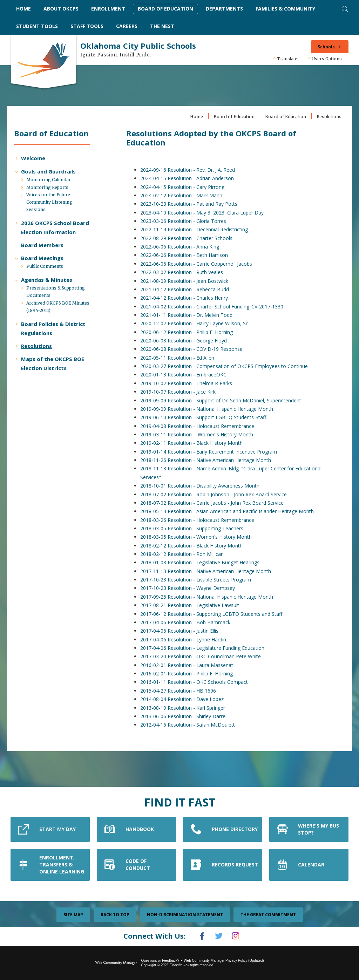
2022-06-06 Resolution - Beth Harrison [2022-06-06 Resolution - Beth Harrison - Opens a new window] (186, 255)
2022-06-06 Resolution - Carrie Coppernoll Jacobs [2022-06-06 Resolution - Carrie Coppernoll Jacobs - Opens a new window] (198, 264)
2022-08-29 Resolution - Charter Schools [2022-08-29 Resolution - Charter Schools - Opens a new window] (188, 238)
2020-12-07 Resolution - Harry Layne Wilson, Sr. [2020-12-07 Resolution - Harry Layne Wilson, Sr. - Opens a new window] (197, 324)
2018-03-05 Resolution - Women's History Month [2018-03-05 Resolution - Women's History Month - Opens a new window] (198, 537)
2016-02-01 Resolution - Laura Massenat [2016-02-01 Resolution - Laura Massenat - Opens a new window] (189, 665)
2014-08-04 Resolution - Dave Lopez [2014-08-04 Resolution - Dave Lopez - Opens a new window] (184, 699)
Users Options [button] (327, 59)
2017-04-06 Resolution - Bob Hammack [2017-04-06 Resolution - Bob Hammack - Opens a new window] (187, 622)
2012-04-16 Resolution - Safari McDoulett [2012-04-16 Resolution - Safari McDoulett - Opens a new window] (190, 725)
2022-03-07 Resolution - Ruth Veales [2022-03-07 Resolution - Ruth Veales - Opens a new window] (184, 273)
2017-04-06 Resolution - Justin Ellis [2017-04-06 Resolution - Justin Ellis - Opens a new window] (181, 631)
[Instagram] (239, 936)
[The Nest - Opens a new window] (162, 26)
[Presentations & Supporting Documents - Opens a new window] (61, 311)
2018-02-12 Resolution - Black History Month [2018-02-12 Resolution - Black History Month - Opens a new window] (194, 546)
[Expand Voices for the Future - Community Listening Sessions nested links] (26, 204)
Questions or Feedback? (160, 960)
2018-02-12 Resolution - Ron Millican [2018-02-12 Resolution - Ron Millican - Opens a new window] (184, 554)
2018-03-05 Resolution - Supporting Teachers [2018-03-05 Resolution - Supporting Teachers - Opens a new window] (194, 528)
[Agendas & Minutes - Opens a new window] (50, 298)
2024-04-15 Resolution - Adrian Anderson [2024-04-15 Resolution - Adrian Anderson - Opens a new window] (189, 179)
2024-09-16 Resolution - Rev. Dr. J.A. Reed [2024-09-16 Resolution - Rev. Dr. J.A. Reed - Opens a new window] (190, 170)
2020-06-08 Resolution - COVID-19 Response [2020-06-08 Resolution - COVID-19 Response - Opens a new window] (194, 349)
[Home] (23, 9)
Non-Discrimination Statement (185, 915)
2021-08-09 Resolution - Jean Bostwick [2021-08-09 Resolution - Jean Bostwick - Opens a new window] (186, 281)
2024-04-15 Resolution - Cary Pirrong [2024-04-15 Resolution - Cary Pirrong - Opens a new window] (184, 187)
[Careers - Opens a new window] (127, 26)
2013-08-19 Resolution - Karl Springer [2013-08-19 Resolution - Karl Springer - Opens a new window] (185, 708)
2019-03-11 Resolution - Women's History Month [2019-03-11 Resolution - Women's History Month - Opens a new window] (199, 435)
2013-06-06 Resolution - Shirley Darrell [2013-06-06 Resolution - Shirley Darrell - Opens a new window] (186, 716)
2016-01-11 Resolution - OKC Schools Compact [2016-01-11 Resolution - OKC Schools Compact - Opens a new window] (196, 682)
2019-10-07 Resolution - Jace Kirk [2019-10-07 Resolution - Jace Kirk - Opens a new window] (180, 392)
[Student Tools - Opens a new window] (37, 26)
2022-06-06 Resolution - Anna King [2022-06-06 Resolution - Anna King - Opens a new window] (182, 247)
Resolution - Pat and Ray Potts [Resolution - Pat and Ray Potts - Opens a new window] (205, 204)
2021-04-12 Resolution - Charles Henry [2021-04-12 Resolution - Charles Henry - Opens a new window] (186, 298)
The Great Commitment (268, 915)
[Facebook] (198, 936)
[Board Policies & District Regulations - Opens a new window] (58, 347)
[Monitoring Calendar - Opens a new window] (52, 189)
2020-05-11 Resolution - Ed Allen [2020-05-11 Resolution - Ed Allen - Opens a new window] (179, 358)
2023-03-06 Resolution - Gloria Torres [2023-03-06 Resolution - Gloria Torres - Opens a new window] (185, 221)
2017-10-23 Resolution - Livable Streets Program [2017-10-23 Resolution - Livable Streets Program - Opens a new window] (198, 580)
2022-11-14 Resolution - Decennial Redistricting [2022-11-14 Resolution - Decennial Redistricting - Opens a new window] (196, 230)
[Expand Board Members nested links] (21, 263)
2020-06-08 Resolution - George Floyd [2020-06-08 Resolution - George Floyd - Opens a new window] (186, 341)
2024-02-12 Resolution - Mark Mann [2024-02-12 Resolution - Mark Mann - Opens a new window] (183, 195)
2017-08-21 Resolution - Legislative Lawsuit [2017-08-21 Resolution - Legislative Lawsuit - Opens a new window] (192, 605)
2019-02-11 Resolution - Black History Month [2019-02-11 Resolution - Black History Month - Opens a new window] (194, 443)
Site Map (73, 915)
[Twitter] (219, 936)
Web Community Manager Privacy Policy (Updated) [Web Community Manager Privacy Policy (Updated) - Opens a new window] (224, 960)
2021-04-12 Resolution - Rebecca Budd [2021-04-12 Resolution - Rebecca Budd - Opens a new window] (187, 289)
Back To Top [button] (115, 915)
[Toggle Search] (344, 8)
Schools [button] (326, 47)
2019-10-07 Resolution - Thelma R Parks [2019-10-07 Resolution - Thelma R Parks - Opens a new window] (188, 383)
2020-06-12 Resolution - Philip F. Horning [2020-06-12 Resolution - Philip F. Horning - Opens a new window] (189, 332)
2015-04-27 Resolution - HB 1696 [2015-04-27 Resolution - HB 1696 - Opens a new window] (180, 691)
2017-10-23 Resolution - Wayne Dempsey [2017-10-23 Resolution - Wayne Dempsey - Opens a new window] (190, 588)
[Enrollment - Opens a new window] (108, 9)
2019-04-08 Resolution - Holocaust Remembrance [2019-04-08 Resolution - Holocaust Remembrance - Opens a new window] (199, 426)
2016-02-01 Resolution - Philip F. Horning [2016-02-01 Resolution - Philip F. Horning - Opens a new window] (189, 674)
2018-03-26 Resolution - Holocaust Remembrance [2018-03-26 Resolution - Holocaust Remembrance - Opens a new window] (199, 520)
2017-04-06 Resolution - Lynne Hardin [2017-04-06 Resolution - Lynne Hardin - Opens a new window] (185, 639)
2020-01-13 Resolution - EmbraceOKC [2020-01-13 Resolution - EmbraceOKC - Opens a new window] (185, 375)
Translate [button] (287, 59)
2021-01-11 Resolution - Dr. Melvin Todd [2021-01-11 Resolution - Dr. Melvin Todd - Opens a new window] (188, 315)
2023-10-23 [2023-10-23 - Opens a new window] (156, 204)
